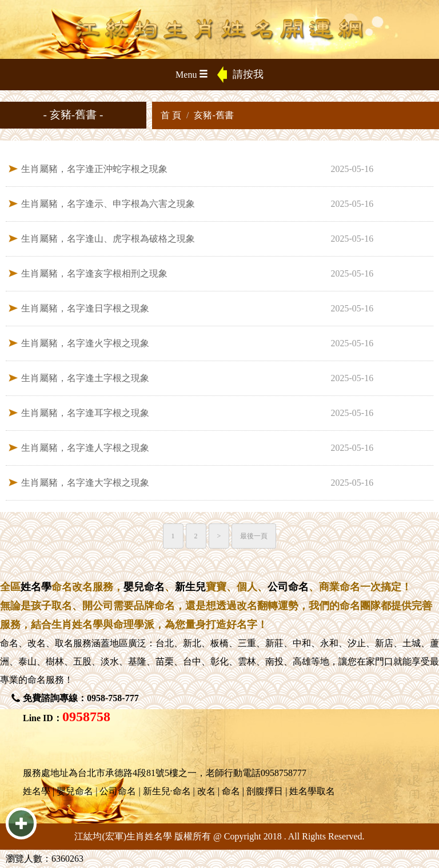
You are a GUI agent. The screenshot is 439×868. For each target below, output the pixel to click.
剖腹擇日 (265, 791)
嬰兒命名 (144, 587)
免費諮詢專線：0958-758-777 (81, 698)
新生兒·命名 (167, 791)
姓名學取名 (312, 791)
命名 (9, 643)
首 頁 (171, 115)
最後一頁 (254, 536)
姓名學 (36, 587)
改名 (37, 643)
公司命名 (288, 587)
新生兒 (190, 587)
